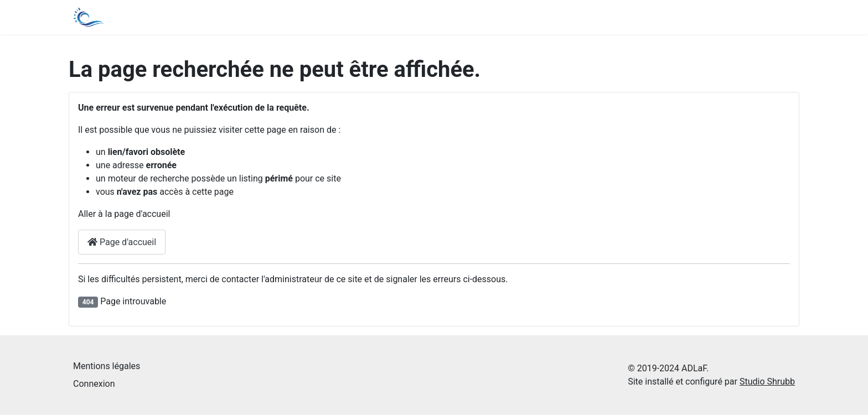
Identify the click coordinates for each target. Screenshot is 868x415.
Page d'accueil (122, 242)
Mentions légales (107, 366)
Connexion (94, 384)
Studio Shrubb (767, 382)
